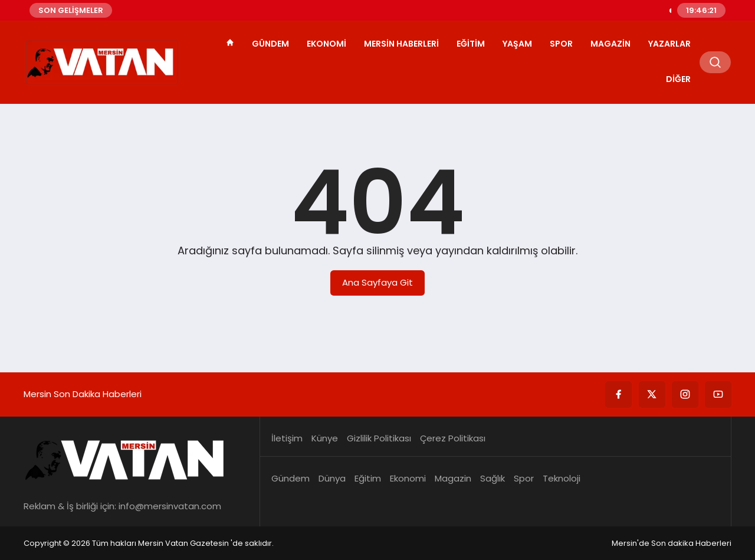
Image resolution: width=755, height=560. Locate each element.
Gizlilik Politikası (379, 438)
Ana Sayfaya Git (377, 282)
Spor (561, 44)
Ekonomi (326, 44)
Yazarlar (669, 44)
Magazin (610, 44)
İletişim (287, 438)
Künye (325, 438)
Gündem (270, 44)
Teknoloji (562, 478)
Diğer (678, 79)
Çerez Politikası (453, 438)
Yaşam (517, 44)
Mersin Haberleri (401, 44)
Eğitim (471, 44)
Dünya (332, 478)
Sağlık (493, 478)
